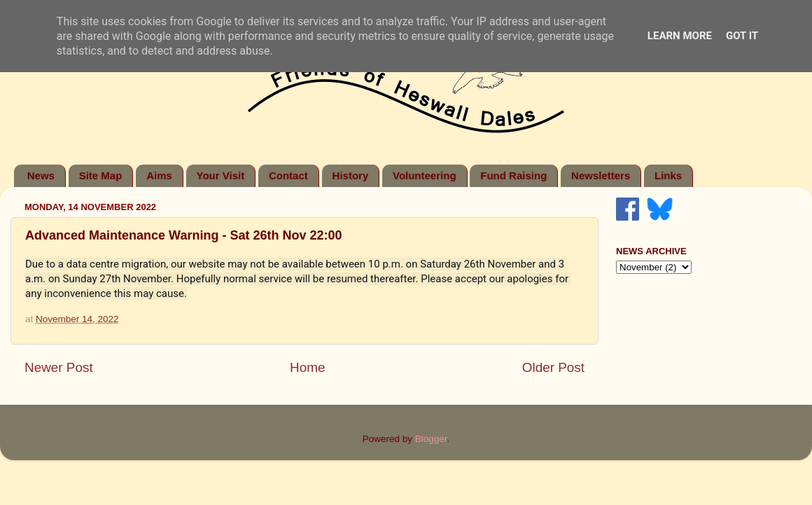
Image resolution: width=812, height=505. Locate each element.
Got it (742, 36)
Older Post (553, 367)
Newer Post (59, 367)
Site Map (101, 175)
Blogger (431, 439)
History (351, 175)
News (41, 175)
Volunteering (425, 175)
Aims (159, 175)
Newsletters (601, 175)
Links (668, 175)
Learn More (680, 36)
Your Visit (221, 175)
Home (307, 367)
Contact (288, 175)
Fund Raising (513, 175)
